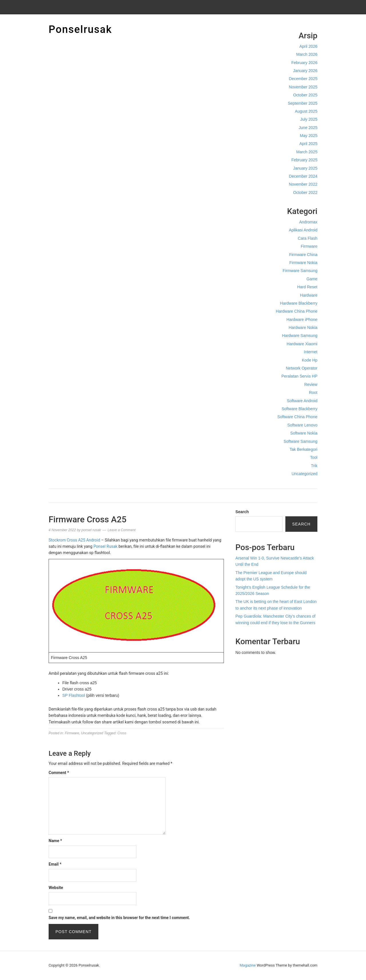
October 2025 (305, 95)
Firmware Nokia (303, 263)
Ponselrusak (80, 29)
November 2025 (303, 87)
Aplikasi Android (303, 230)
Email (55, 864)
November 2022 (303, 184)
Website (56, 888)
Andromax (308, 222)
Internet (311, 352)
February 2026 (304, 63)
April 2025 (308, 144)
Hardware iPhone (302, 320)
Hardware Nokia (303, 328)
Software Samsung (301, 441)
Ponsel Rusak (106, 546)
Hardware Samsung (300, 336)
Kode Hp (310, 360)
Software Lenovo (302, 425)
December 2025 (303, 79)
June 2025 (308, 128)
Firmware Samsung (300, 271)
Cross (122, 733)
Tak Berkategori (304, 449)
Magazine (248, 965)
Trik (314, 466)
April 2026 (308, 46)
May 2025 (309, 136)
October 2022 (305, 193)
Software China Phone (297, 417)
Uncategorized (305, 474)
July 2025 (309, 119)
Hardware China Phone (297, 311)
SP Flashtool (74, 695)
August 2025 (306, 111)
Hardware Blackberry (299, 303)
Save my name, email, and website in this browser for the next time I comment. (119, 918)
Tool (314, 457)
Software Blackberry (300, 409)
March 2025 (307, 152)
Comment (59, 773)
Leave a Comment (122, 530)
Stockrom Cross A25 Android (74, 540)
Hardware (309, 295)
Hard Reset (307, 287)
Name (55, 841)
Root (313, 392)
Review (311, 384)
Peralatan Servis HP (299, 376)
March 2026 (307, 54)
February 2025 (304, 160)
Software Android (302, 401)
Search (242, 512)
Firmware (309, 246)
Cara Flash (308, 238)
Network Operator (302, 368)
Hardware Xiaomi (302, 344)
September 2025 (303, 103)
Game (312, 279)
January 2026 (305, 71)
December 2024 (303, 176)
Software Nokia (304, 433)
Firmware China (303, 255)
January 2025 (305, 168)
